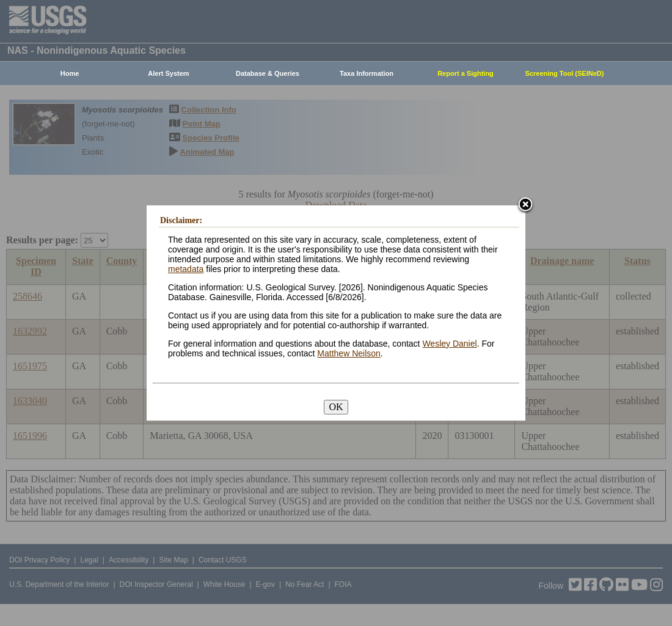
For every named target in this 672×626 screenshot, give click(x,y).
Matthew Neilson (349, 353)
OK (336, 407)
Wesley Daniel (449, 344)
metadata (186, 269)
